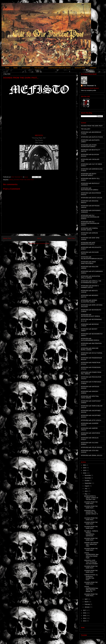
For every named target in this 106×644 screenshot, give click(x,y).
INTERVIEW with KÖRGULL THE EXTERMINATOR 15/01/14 (91, 282)
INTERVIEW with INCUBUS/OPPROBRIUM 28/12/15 (92, 258)
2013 (85, 621)
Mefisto (11, 180)
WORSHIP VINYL (80, 68)
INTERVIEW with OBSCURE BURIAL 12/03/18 (90, 349)
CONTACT (93, 68)
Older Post (71, 238)
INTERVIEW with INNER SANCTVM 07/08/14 (88, 263)
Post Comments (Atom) (43, 243)
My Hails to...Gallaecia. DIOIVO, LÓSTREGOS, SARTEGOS (91, 533)
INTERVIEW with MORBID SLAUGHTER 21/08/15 (89, 301)
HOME (7, 68)
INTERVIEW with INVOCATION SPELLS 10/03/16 (90, 277)
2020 (85, 468)
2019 (85, 470)
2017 (85, 610)
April (86, 599)
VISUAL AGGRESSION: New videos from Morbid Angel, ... (91, 555)
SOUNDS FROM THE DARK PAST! (24, 180)
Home (39, 238)
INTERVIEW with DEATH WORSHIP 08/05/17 (89, 175)
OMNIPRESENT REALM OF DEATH (59, 68)
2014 (85, 618)
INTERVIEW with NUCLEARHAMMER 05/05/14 (90, 339)
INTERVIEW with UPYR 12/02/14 (91, 420)
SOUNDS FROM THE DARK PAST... (91, 503)
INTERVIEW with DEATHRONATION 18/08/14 (90, 189)
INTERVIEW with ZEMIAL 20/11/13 (92, 455)
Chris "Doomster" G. (90, 86)
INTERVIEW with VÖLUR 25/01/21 (91, 447)
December (88, 475)
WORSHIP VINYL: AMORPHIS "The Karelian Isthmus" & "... (91, 513)
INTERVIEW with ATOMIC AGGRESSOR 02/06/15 (89, 146)
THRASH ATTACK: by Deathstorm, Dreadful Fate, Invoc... (91, 577)
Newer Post (7, 238)
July (86, 489)
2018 (85, 473)
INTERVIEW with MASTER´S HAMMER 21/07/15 (90, 287)
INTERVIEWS (26, 68)
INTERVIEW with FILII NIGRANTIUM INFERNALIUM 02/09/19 (90, 217)
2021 (85, 465)
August (87, 486)
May (86, 494)
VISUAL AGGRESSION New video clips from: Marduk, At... (91, 589)
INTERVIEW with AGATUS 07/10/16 (92, 137)
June (86, 491)
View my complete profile (88, 90)
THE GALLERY (39, 68)
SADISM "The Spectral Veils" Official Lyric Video (91, 544)
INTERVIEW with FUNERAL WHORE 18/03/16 (89, 229)
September (88, 483)
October (87, 481)
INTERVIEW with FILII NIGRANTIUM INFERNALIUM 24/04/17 (90, 223)
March (87, 602)
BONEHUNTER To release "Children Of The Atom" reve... (91, 498)
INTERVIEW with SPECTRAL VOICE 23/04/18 (90, 397)
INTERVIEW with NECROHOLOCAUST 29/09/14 (90, 315)
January (87, 607)
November (88, 478)
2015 (85, 616)
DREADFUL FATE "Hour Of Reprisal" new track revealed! (91, 562)
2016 (85, 613)
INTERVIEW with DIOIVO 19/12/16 (92, 198)
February (88, 604)
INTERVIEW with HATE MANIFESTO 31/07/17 (88, 243)
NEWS (15, 68)
